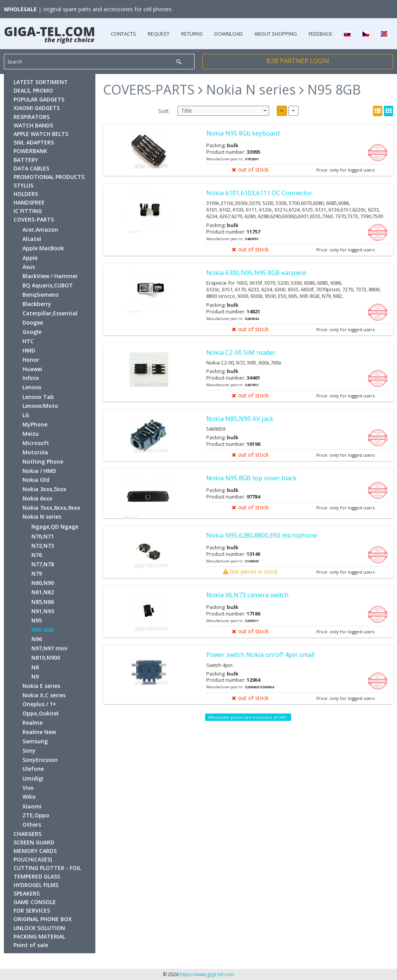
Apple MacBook (43, 248)
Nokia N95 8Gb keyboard (243, 133)
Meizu (31, 434)
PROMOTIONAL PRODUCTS (49, 177)
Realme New (39, 732)
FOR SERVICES (32, 910)
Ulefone (33, 769)
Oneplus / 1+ (39, 704)
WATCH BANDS (33, 125)
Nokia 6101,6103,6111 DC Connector (259, 193)
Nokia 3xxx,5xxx (44, 489)
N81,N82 (43, 592)
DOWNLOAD (229, 34)
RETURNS (192, 34)
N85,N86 (43, 602)
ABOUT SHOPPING (276, 34)
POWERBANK (30, 151)
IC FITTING (28, 211)
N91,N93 (43, 611)
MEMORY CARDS (35, 851)
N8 (35, 667)
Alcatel (32, 239)
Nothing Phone (43, 462)
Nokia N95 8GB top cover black (251, 478)
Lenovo (32, 387)
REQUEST (159, 34)
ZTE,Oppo (36, 815)
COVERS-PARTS (34, 219)
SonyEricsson (40, 760)
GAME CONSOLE (35, 902)
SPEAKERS (27, 893)
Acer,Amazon (40, 230)
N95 (37, 620)
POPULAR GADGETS (39, 99)
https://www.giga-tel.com (207, 974)
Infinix (31, 378)
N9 (35, 677)
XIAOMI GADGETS (37, 108)
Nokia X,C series (44, 695)
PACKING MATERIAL (39, 936)
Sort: (164, 111)
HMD (29, 350)
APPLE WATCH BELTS (41, 134)
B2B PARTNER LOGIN (298, 61)
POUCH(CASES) (33, 859)
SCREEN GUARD (34, 842)
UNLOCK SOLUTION (39, 928)
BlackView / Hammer (50, 276)
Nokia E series (41, 686)
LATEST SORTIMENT (41, 82)
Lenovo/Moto (40, 406)
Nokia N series (42, 517)
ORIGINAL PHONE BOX (43, 919)
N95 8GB (43, 630)
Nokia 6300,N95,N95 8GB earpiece (256, 273)
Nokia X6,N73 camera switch (247, 595)
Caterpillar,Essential (50, 313)
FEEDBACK (320, 34)
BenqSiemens (41, 295)
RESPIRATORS (32, 117)
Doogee (33, 322)
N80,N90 (43, 583)
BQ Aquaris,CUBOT (48, 285)
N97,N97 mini (49, 648)
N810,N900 (46, 658)
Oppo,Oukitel (41, 713)
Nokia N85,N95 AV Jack (240, 419)
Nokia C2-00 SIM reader (241, 352)
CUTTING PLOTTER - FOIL (47, 868)
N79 (37, 573)
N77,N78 (43, 564)
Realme (33, 723)
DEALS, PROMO (33, 90)
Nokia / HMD (39, 471)
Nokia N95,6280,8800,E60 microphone (262, 535)
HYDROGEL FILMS (36, 885)
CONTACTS (123, 34)
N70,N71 (43, 536)
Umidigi (33, 778)
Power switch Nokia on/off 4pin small (260, 655)
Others (32, 824)
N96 (37, 639)
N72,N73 (43, 546)
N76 (37, 555)
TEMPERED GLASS (37, 876)
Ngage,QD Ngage (55, 527)
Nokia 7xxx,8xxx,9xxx (51, 508)
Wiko (29, 797)
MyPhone (35, 424)
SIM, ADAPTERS (34, 142)
